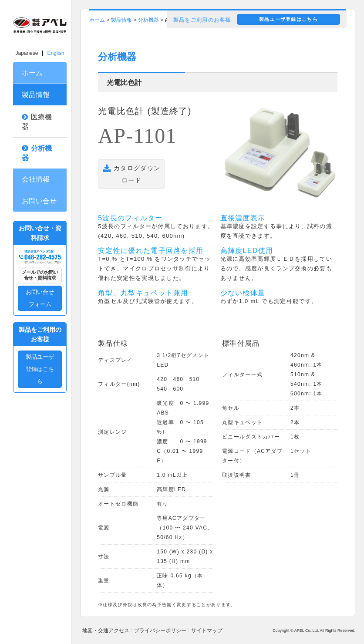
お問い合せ (39, 201)
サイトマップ (207, 631)
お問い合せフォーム (40, 298)
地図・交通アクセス (106, 631)
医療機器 (37, 122)
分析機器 (37, 153)
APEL (299, 631)
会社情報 (36, 179)
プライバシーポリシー (160, 631)
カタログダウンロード (132, 174)
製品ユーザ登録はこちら (40, 369)
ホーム (32, 73)
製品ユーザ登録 (288, 19)
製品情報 (36, 95)
